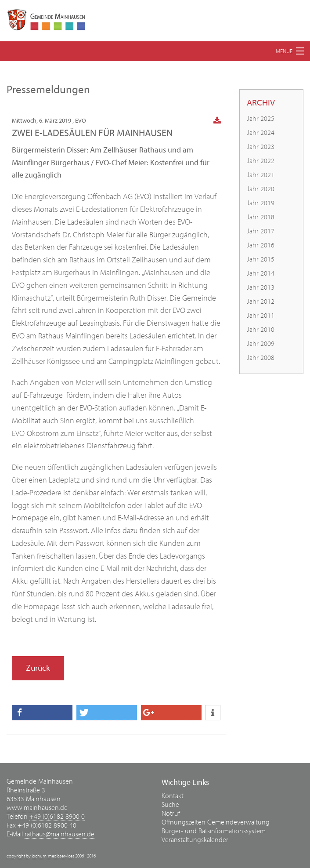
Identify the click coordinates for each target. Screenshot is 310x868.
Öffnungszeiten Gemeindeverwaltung (216, 822)
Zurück (38, 668)
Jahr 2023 (261, 147)
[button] (42, 713)
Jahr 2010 (261, 330)
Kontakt (173, 796)
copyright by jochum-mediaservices (40, 856)
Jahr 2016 (261, 245)
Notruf (171, 814)
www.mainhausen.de (37, 808)
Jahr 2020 (261, 189)
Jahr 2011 (261, 316)
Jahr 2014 (261, 273)
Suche (170, 805)
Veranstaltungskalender (195, 840)
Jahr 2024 (261, 133)
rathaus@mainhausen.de (59, 834)
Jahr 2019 (261, 203)
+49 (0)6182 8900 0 (57, 817)
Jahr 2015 (261, 259)
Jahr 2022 (261, 161)
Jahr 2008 (261, 358)
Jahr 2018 (261, 217)
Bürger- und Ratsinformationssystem (214, 831)
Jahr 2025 (261, 119)
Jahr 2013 (261, 287)
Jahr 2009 (261, 344)
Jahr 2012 (261, 301)
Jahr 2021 (261, 175)
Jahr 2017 (261, 231)
